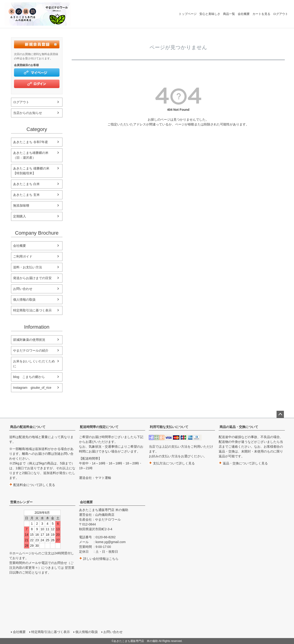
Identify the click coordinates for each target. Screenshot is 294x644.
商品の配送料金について (28, 427)
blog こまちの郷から (29, 377)
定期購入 (20, 216)
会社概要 (244, 14)
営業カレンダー (21, 502)
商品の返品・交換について (239, 427)
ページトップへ (280, 414)
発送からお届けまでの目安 (32, 278)
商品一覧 (229, 14)
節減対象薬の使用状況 (29, 340)
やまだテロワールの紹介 (31, 350)
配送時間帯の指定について (99, 427)
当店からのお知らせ (28, 113)
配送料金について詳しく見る (32, 485)
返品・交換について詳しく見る (243, 463)
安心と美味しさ (210, 14)
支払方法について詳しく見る (172, 463)
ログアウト (281, 14)
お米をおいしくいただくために (34, 364)
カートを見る (261, 14)
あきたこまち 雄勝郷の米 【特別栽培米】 (33, 171)
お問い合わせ (23, 289)
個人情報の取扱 (24, 300)
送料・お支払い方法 (28, 267)
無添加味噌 (21, 205)
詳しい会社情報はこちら (99, 559)
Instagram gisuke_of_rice (32, 388)
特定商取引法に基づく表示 (32, 310)
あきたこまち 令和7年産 (31, 142)
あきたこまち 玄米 (26, 195)
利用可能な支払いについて (169, 427)
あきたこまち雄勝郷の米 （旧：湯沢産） (32, 155)
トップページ (188, 14)
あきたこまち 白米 (26, 184)
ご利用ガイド (23, 256)
